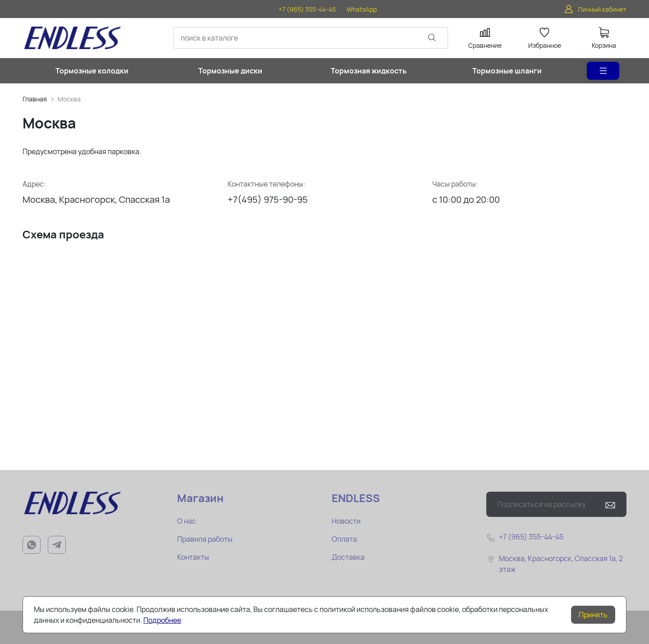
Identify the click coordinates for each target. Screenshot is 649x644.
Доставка (348, 557)
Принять (593, 615)
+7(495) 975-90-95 (268, 199)
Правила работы (205, 539)
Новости (346, 521)
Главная (35, 99)
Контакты (193, 557)
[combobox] (311, 38)
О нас (187, 521)
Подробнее (162, 620)
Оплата (344, 539)
